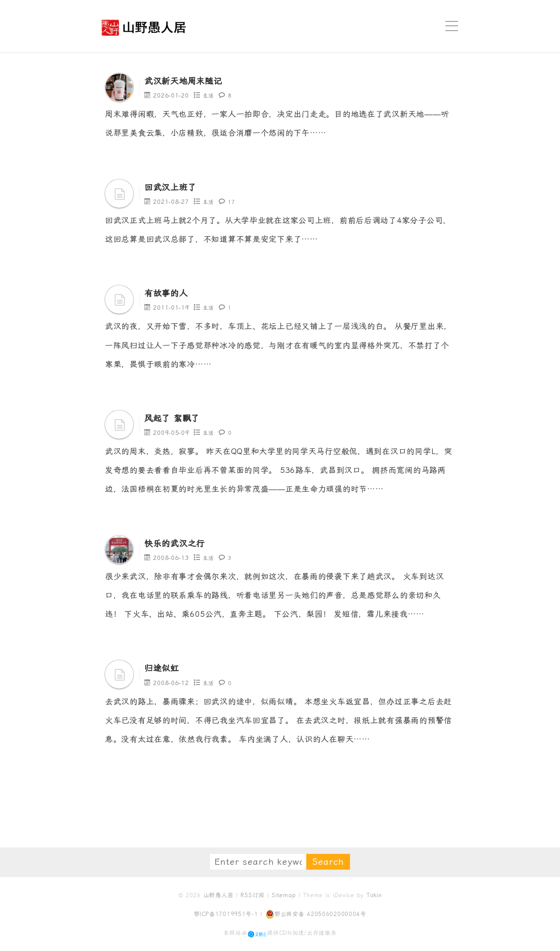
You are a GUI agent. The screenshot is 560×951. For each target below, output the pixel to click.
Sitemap (284, 895)
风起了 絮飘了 (179, 418)
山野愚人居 (219, 895)
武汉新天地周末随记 (193, 80)
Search (328, 862)
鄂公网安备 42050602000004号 (316, 914)
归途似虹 (166, 668)
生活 (209, 95)
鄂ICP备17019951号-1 (226, 914)
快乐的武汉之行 (182, 543)
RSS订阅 (252, 895)
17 (233, 202)
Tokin (374, 895)
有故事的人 (171, 293)
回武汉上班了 (177, 187)
